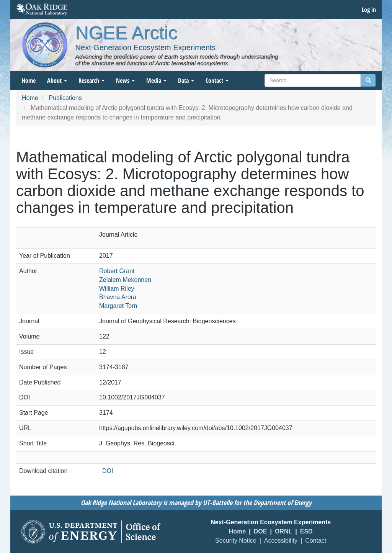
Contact (217, 80)
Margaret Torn (118, 306)
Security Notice (236, 541)
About (57, 80)
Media (156, 80)
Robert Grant (117, 271)
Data (186, 80)
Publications (65, 98)
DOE (261, 531)
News (125, 80)
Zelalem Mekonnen (125, 280)
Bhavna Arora (118, 297)
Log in (369, 10)
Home (29, 80)
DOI (108, 471)
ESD (306, 531)
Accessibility (281, 541)
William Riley (117, 289)
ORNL (283, 531)
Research (91, 80)
